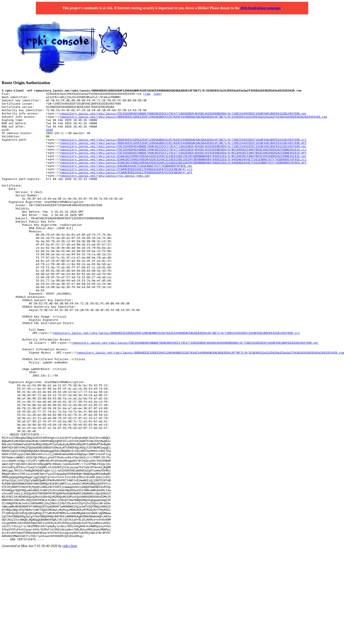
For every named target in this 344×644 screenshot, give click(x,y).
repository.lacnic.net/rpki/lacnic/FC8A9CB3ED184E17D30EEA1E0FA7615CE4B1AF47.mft (126, 189)
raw (147, 95)
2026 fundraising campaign (261, 8)
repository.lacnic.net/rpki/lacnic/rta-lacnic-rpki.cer (105, 193)
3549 (49, 138)
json (157, 95)
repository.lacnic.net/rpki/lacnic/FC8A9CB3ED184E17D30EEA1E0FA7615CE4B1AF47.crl (126, 185)
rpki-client (70, 636)
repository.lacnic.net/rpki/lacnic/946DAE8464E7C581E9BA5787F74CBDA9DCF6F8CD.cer (126, 181)
